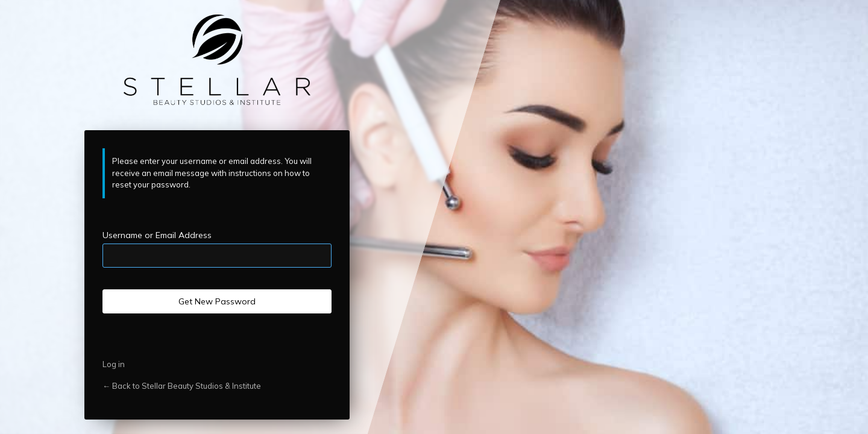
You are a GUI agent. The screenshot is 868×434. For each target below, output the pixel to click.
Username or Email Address (157, 235)
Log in (114, 364)
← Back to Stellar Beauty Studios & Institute (182, 386)
